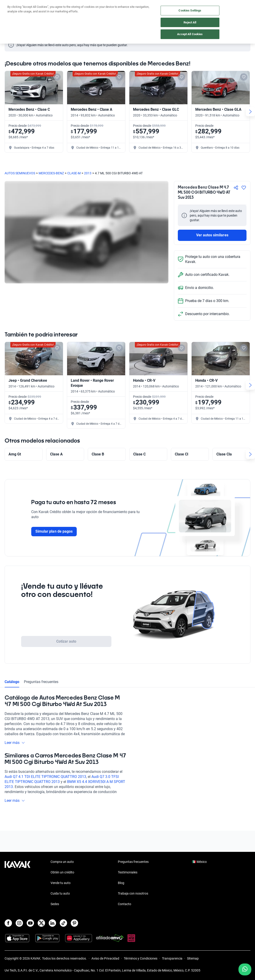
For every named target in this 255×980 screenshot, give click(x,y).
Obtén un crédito (62, 872)
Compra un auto (62, 862)
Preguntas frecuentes (41, 682)
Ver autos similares (212, 235)
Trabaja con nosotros (133, 893)
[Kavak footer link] (17, 883)
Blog (121, 883)
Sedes (55, 904)
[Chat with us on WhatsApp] (245, 969)
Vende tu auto (61, 883)
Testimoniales (128, 872)
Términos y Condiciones (141, 958)
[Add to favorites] (57, 77)
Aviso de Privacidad (105, 958)
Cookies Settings (190, 10)
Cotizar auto (66, 641)
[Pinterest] (74, 923)
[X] (41, 923)
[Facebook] (8, 923)
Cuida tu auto (60, 893)
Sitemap (193, 958)
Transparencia (172, 958)
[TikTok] (63, 923)
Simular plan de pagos (54, 531)
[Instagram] (19, 923)
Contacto (125, 904)
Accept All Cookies (190, 34)
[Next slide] (250, 112)
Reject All (190, 22)
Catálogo (12, 682)
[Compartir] (236, 188)
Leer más (15, 743)
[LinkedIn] (52, 923)
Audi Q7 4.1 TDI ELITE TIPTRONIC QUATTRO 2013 (45, 777)
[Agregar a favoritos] (244, 188)
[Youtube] (30, 923)
